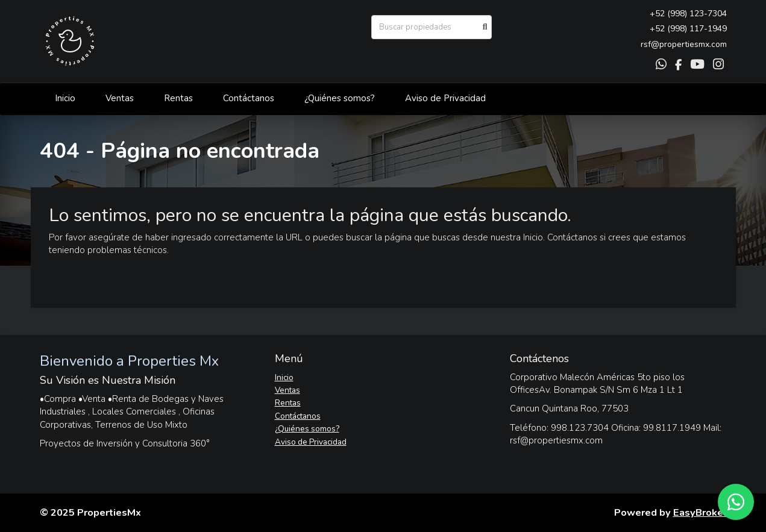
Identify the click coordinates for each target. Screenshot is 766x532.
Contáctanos (249, 98)
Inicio (65, 98)
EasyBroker (700, 512)
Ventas (120, 98)
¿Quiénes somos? (340, 98)
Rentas (178, 98)
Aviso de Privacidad (445, 98)
